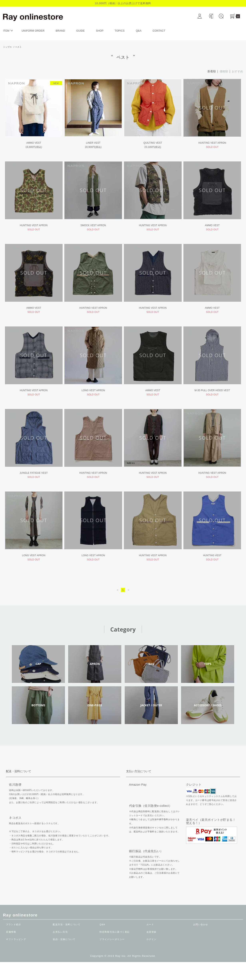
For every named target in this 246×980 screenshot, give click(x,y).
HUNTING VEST (212, 572)
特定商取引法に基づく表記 (116, 950)
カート (151, 942)
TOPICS (120, 31)
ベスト (18, 47)
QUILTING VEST (153, 144)
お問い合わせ (201, 942)
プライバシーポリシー (113, 957)
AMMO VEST (44, 144)
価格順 (224, 71)
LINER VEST (93, 144)
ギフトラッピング (17, 957)
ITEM (8, 31)
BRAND (60, 31)
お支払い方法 (61, 950)
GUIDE (80, 31)
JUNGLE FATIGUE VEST (34, 487)
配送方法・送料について (68, 942)
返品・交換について (65, 957)
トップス (7, 47)
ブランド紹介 (14, 942)
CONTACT (159, 31)
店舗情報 (11, 950)
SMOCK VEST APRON (93, 230)
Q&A (139, 31)
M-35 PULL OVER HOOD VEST (212, 401)
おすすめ (237, 71)
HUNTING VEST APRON (212, 144)
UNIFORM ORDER (33, 31)
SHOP (100, 31)
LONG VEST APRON (93, 401)
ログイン (152, 957)
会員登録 (152, 950)
